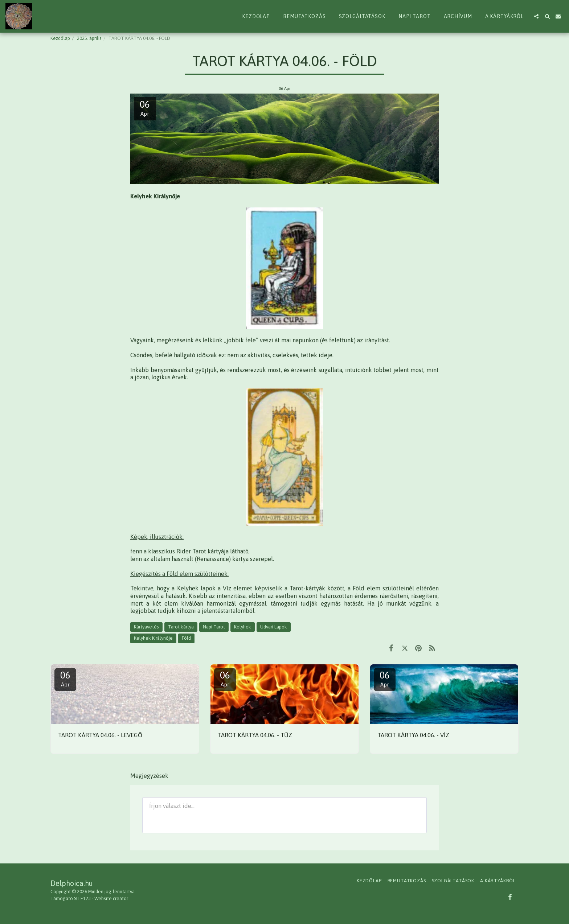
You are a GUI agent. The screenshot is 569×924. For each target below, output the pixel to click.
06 (65, 679)
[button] (536, 16)
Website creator (111, 898)
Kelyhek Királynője (153, 638)
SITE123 (82, 898)
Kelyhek (243, 627)
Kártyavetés (146, 627)
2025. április (89, 38)
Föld (186, 638)
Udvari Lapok (274, 627)
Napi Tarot (214, 627)
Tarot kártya (181, 627)
